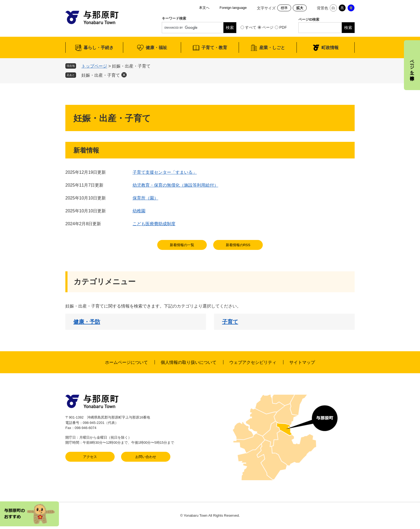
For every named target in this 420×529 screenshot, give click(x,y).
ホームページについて (126, 362)
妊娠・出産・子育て (101, 75)
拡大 (300, 8)
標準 (284, 8)
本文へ (204, 8)
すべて (251, 27)
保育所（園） (145, 198)
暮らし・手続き (99, 48)
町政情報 (330, 48)
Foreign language (233, 8)
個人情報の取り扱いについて (189, 362)
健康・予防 (87, 322)
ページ (268, 27)
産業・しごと (272, 48)
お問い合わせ (146, 457)
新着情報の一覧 (182, 245)
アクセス (90, 457)
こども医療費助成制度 (154, 224)
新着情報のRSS (238, 245)
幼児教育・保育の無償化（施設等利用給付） (175, 185)
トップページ (94, 66)
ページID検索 (309, 19)
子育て (230, 322)
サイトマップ (302, 362)
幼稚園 (139, 211)
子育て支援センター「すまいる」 (165, 172)
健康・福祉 (156, 48)
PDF (283, 27)
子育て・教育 (214, 48)
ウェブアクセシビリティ (253, 362)
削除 (124, 75)
